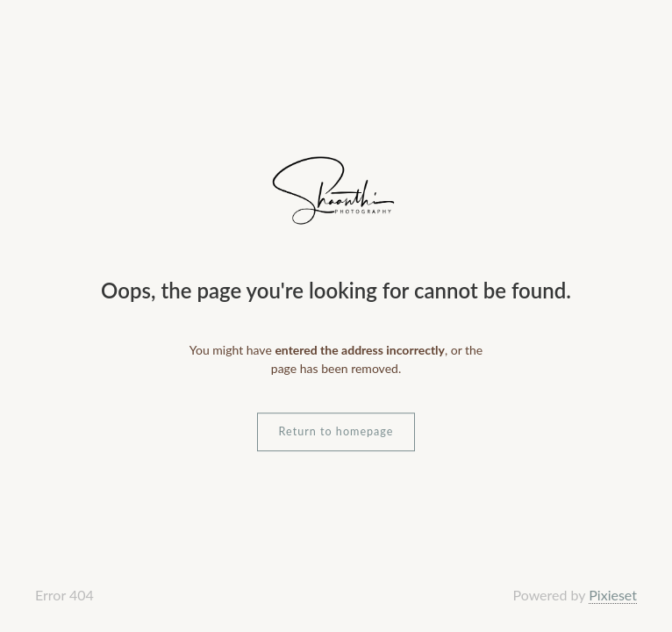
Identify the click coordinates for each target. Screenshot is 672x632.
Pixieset (613, 595)
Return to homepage (336, 431)
